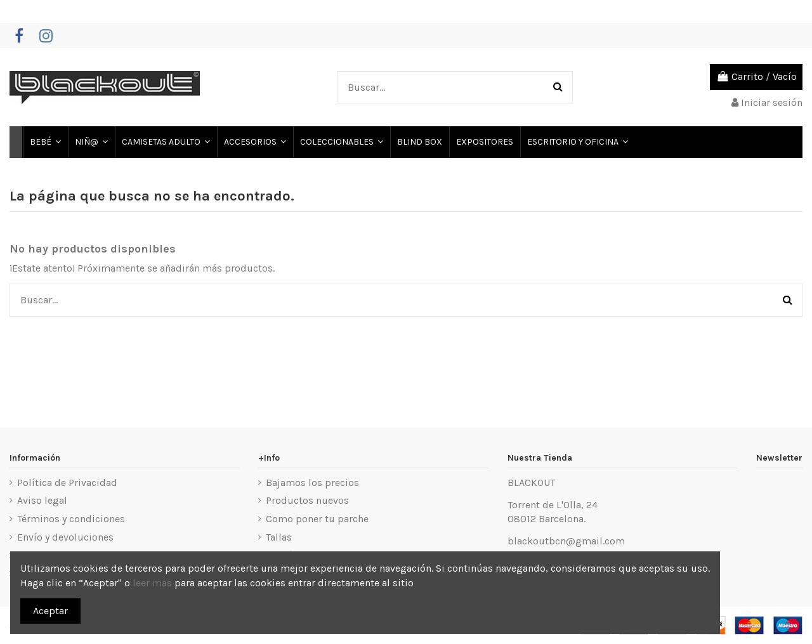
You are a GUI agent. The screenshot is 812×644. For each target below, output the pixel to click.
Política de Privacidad (67, 483)
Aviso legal (42, 500)
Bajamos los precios (312, 483)
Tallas (279, 537)
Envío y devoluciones (65, 537)
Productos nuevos (307, 500)
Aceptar (50, 611)
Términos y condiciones (71, 519)
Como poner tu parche (317, 519)
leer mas (152, 583)
